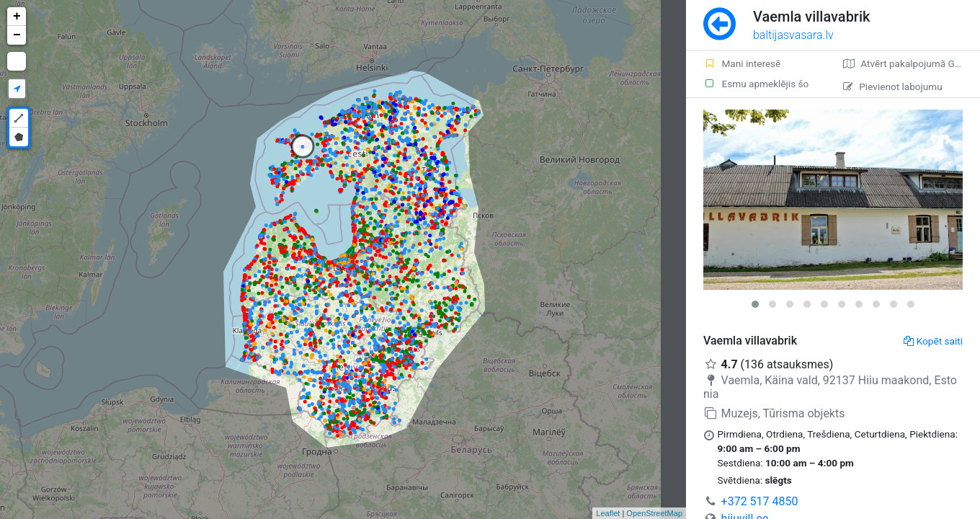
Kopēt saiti (933, 341)
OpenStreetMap (654, 513)
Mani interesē (742, 63)
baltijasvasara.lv (793, 35)
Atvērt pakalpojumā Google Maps (912, 63)
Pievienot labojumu (892, 86)
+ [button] (17, 17)
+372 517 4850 (760, 501)
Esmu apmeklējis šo (756, 84)
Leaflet (608, 513)
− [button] (17, 35)
